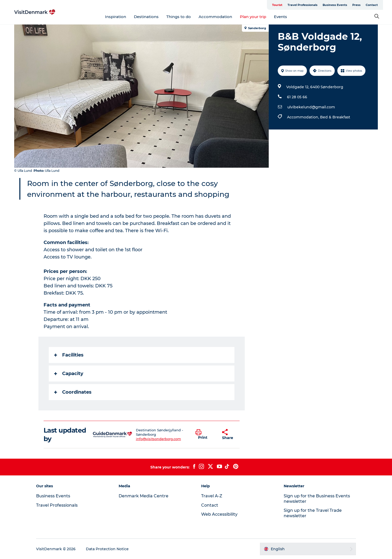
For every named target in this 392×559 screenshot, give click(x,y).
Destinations (146, 17)
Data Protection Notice (107, 549)
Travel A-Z (212, 496)
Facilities (69, 355)
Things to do (179, 17)
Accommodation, (304, 117)
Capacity (69, 374)
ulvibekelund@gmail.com (311, 107)
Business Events (335, 5)
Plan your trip (253, 17)
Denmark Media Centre (144, 496)
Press (356, 5)
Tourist (277, 5)
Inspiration (116, 17)
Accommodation (215, 17)
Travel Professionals (303, 5)
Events (280, 17)
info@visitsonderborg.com (158, 439)
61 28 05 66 (297, 97)
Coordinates (73, 392)
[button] (205, 435)
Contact (372, 5)
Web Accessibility (219, 514)
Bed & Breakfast (335, 117)
